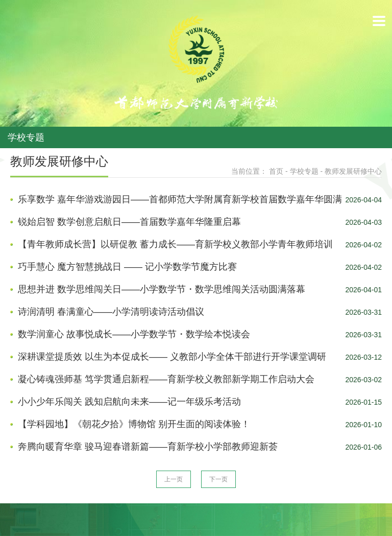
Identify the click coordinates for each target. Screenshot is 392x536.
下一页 (218, 479)
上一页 (174, 479)
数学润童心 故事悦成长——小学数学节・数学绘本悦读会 (134, 334)
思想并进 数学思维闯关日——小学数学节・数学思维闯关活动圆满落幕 (162, 289)
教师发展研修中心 (353, 171)
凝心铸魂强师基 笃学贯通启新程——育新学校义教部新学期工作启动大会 (166, 379)
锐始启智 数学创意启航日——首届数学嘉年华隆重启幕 (129, 222)
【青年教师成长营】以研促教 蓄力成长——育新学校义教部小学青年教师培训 (175, 244)
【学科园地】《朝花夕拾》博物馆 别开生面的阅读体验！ (134, 424)
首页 (276, 171)
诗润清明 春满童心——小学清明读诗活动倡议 (111, 312)
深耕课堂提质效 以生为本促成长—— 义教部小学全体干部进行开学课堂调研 (172, 357)
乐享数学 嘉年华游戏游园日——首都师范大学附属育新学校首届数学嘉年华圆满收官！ (180, 200)
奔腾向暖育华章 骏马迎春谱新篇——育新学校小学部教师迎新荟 (148, 447)
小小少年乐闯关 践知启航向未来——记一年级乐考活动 (129, 402)
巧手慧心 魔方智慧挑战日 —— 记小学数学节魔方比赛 (127, 267)
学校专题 (304, 171)
